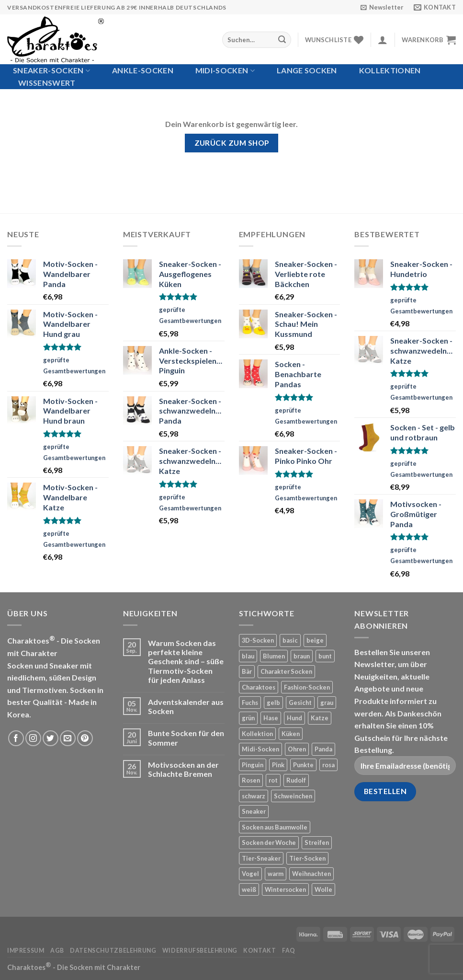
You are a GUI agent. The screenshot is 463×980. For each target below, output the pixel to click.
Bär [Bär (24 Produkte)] (247, 671)
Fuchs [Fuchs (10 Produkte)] (250, 703)
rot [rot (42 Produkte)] (273, 780)
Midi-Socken (225, 70)
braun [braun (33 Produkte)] (302, 656)
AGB (57, 951)
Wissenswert (47, 83)
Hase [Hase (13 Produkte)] (271, 718)
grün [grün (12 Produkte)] (248, 718)
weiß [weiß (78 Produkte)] (249, 889)
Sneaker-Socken (51, 70)
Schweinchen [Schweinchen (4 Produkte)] (293, 796)
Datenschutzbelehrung (113, 951)
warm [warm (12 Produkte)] (276, 874)
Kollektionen (390, 70)
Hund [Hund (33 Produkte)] (294, 718)
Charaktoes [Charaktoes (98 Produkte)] (259, 687)
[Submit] (282, 40)
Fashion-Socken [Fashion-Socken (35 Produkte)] (307, 687)
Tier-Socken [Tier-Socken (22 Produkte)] (307, 858)
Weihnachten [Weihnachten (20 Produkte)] (311, 874)
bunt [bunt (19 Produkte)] (325, 656)
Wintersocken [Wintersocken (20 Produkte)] (285, 889)
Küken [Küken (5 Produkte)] (291, 734)
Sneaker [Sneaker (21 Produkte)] (254, 811)
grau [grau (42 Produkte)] (327, 703)
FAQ (289, 951)
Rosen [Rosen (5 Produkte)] (251, 780)
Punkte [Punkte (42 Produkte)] (303, 765)
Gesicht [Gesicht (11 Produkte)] (300, 703)
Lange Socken (307, 70)
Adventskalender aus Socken (186, 706)
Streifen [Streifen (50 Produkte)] (317, 842)
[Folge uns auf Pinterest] (85, 738)
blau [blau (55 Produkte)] (248, 656)
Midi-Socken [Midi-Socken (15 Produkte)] (260, 749)
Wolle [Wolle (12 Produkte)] (323, 889)
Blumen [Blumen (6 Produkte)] (274, 656)
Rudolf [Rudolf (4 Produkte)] (296, 780)
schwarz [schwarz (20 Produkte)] (254, 796)
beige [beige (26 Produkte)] (315, 640)
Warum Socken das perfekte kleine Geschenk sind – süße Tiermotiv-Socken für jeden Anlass (186, 661)
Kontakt (260, 951)
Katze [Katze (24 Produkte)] (320, 718)
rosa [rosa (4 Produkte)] (328, 765)
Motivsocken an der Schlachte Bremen (183, 769)
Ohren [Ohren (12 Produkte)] (297, 749)
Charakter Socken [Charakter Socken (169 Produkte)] (286, 671)
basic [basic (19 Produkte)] (290, 640)
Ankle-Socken (143, 70)
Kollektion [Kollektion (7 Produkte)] (257, 734)
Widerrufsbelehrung (200, 951)
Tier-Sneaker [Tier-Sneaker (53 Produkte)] (261, 858)
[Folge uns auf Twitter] (51, 738)
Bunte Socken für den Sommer (186, 738)
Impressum (26, 951)
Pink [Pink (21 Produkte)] (278, 765)
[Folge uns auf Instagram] (33, 738)
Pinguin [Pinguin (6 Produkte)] (253, 765)
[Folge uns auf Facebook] (16, 738)
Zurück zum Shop (232, 143)
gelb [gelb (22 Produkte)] (273, 703)
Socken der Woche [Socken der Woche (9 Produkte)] (269, 842)
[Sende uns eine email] (68, 738)
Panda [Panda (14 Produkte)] (323, 749)
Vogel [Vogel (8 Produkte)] (250, 874)
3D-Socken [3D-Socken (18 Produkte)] (258, 640)
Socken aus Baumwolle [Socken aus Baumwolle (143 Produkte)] (275, 827)
